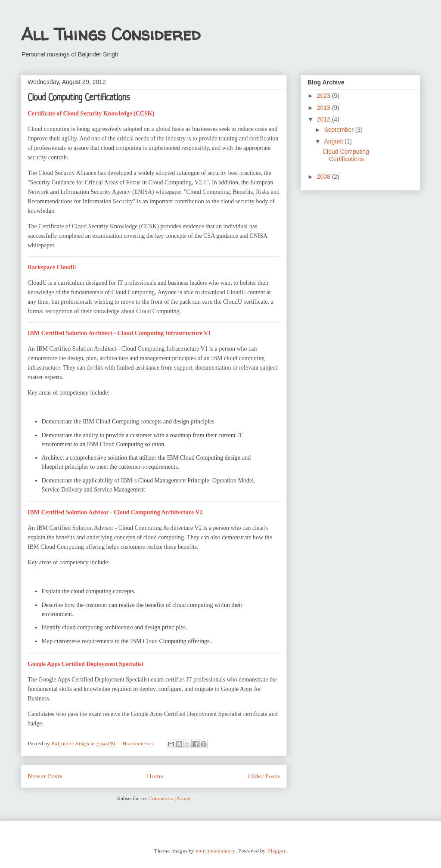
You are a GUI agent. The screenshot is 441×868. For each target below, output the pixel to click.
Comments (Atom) (169, 798)
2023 (325, 96)
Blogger (276, 851)
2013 (325, 108)
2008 (325, 177)
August (334, 141)
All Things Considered (110, 34)
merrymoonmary (216, 851)
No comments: (139, 744)
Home (155, 776)
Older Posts (264, 776)
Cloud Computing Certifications (79, 98)
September (339, 130)
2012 (325, 119)
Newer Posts (45, 776)
